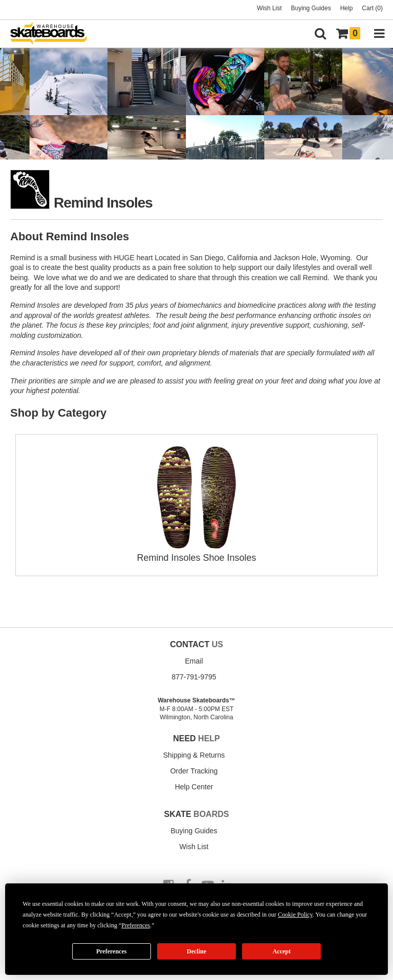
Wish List (269, 8)
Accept (282, 951)
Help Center (194, 787)
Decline (196, 951)
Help (347, 8)
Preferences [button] (136, 925)
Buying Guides (311, 8)
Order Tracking (194, 771)
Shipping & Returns (194, 755)
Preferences (112, 951)
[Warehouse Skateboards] (54, 34)
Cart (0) (372, 8)
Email (194, 661)
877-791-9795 (194, 677)
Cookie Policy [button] (295, 915)
